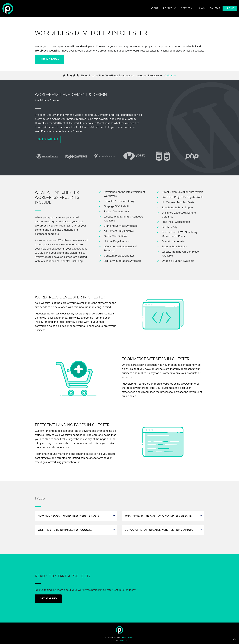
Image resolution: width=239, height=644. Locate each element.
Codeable (170, 76)
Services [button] (186, 8)
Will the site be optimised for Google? (65, 530)
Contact (215, 8)
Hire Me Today (50, 59)
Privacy (131, 637)
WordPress (124, 640)
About (154, 8)
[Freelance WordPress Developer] (8, 9)
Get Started (48, 139)
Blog (202, 8)
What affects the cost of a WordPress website (158, 516)
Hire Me (230, 8)
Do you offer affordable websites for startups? (160, 530)
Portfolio (170, 8)
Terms (124, 637)
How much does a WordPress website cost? (68, 516)
